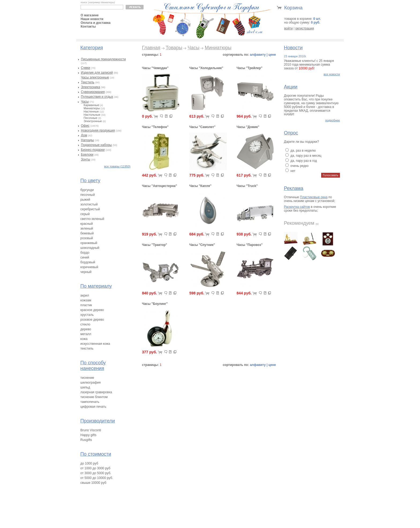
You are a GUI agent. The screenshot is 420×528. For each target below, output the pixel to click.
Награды (87, 140)
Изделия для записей (97, 73)
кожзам (86, 300)
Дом (84, 135)
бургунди (87, 190)
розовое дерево (92, 320)
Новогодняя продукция (98, 130)
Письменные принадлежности (103, 59)
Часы (85, 102)
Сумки (86, 68)
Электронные (93, 121)
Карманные (91, 105)
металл (86, 334)
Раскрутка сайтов (297, 207)
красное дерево (92, 310)
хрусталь (87, 315)
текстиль (87, 349)
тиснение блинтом (94, 397)
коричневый (89, 267)
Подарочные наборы (96, 145)
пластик (86, 305)
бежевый (87, 233)
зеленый (87, 229)
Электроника (91, 87)
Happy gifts (88, 435)
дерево (86, 329)
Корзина (293, 8)
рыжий (85, 200)
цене (272, 55)
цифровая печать (93, 407)
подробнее (333, 120)
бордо (85, 253)
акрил (85, 295)
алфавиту (258, 55)
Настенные (91, 111)
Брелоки (87, 155)
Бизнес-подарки (93, 150)
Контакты (88, 27)
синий (85, 257)
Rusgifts (86, 440)
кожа (84, 339)
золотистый (89, 204)
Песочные (90, 118)
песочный (88, 195)
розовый (87, 238)
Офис (85, 126)
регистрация (305, 28)
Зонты (86, 159)
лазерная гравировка (96, 392)
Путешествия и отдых (97, 97)
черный (86, 272)
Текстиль (88, 82)
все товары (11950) (117, 166)
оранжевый (89, 243)
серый (85, 214)
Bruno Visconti (91, 430)
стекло (85, 324)
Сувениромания (93, 92)
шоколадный (90, 248)
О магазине (90, 15)
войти (288, 28)
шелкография (91, 383)
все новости (332, 74)
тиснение (87, 378)
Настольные (92, 115)
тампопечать (90, 402)
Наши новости (92, 19)
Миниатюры (92, 108)
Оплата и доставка (96, 23)
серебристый (90, 209)
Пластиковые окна (314, 197)
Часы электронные (95, 77)
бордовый (88, 262)
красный (87, 224)
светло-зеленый (92, 219)
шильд (85, 387)
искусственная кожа (95, 344)
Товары (174, 48)
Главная (151, 48)
